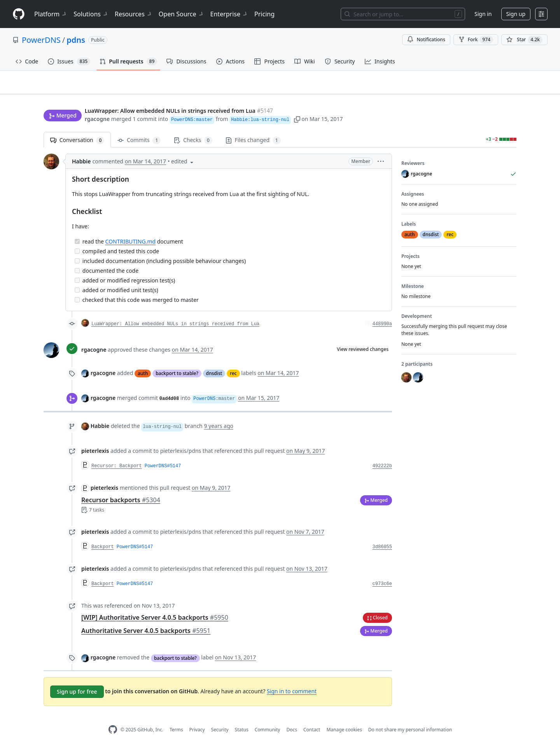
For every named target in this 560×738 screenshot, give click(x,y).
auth (143, 361)
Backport (103, 535)
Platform (51, 14)
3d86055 (382, 535)
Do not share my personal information (410, 718)
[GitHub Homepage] (113, 718)
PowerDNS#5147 (163, 454)
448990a (382, 312)
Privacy (197, 718)
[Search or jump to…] (403, 14)
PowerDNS (41, 40)
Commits (139, 128)
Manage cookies (344, 718)
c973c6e (382, 572)
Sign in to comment (292, 679)
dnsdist (214, 361)
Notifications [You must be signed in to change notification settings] (426, 39)
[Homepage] (19, 14)
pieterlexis (95, 439)
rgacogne (97, 104)
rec (233, 361)
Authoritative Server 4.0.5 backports (146, 619)
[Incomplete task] (77, 239)
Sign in (483, 14)
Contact (312, 718)
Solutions (91, 14)
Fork (476, 40)
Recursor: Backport (117, 454)
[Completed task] (77, 229)
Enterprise (229, 14)
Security (220, 718)
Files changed (253, 128)
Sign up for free (77, 679)
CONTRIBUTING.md (131, 229)
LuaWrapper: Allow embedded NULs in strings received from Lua (175, 312)
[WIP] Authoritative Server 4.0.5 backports (155, 605)
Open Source (181, 14)
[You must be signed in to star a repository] (524, 40)
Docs (292, 718)
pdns (76, 40)
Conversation (77, 128)
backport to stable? (177, 361)
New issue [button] (492, 88)
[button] (297, 104)
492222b (382, 454)
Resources (134, 14)
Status (242, 718)
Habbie (81, 149)
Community (268, 718)
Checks (193, 128)
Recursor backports (121, 488)
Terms (176, 718)
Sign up (516, 14)
